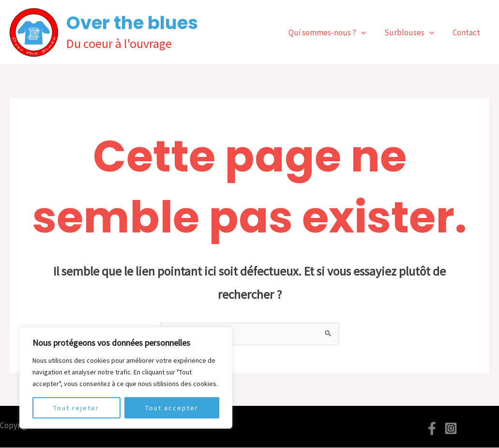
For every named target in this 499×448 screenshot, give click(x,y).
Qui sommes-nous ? (332, 32)
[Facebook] (432, 429)
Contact (467, 32)
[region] (126, 378)
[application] (366, 32)
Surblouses (412, 32)
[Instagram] (451, 429)
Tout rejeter (76, 408)
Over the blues (132, 23)
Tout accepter (172, 408)
